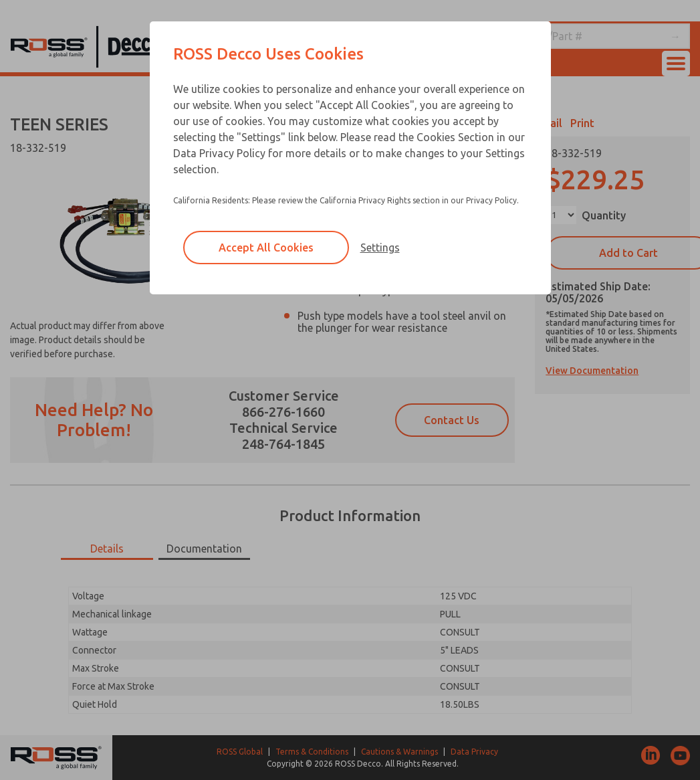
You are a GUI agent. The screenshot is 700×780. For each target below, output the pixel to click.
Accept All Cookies (266, 248)
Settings (380, 248)
